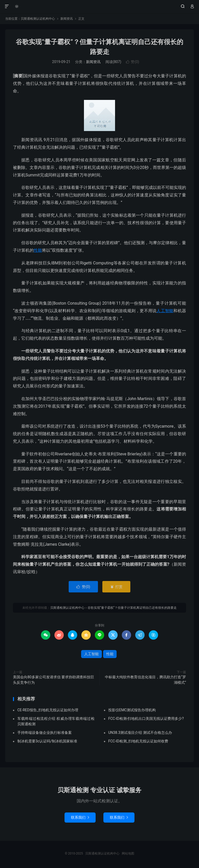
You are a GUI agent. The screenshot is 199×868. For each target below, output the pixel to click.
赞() (133, 62)
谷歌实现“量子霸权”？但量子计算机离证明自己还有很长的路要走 (132, 608)
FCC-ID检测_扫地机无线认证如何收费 (138, 741)
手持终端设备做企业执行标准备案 (45, 733)
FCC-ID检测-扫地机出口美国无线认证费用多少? (146, 719)
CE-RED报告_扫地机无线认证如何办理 (48, 710)
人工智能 (165, 311)
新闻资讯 (67, 19)
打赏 (116, 587)
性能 (38, 250)
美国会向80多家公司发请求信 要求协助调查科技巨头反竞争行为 (54, 680)
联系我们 (80, 817)
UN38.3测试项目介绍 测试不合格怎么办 (140, 733)
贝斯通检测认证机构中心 (100, 6)
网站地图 (128, 853)
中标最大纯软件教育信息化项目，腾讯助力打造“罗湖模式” (145, 680)
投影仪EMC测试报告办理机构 (132, 710)
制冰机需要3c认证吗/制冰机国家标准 (47, 741)
